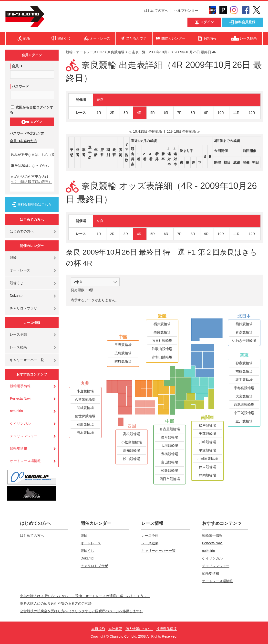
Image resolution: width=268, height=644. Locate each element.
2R (112, 113)
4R (139, 113)
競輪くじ (17, 283)
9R (206, 113)
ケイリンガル (20, 423)
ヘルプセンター (186, 11)
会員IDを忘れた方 (23, 141)
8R (193, 113)
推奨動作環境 (166, 629)
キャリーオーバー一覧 (27, 360)
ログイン (32, 122)
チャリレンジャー (24, 436)
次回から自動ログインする (31, 110)
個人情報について (139, 629)
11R (236, 113)
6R (166, 113)
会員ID (17, 66)
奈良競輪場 (116, 52)
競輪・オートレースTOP (85, 52)
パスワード (20, 86)
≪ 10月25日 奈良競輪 (145, 131)
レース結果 (18, 347)
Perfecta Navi (20, 398)
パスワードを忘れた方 (27, 133)
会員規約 (98, 629)
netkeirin (16, 411)
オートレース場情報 (25, 461)
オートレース (20, 270)
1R (99, 113)
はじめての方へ (156, 11)
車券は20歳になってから (30, 166)
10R (221, 113)
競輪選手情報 (20, 386)
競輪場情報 (19, 448)
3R (126, 113)
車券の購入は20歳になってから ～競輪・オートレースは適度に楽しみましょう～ (85, 596)
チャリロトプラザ (23, 308)
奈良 (100, 100)
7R (179, 113)
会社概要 (115, 629)
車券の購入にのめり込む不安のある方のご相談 (56, 603)
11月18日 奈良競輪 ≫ (184, 131)
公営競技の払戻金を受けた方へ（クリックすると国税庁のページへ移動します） (82, 611)
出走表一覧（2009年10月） (149, 52)
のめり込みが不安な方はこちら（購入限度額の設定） (31, 179)
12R (252, 113)
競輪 (13, 258)
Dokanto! (17, 296)
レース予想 (18, 334)
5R (153, 113)
